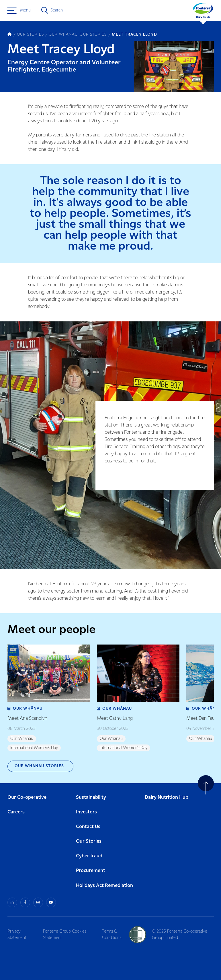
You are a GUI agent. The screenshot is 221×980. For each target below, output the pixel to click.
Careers (16, 812)
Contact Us (88, 827)
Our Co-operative (27, 797)
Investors (86, 812)
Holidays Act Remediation (104, 886)
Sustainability (91, 797)
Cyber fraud (89, 856)
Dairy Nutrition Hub (167, 797)
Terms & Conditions (112, 935)
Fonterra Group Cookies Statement (65, 935)
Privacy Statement (17, 935)
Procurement (91, 871)
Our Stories (89, 841)
